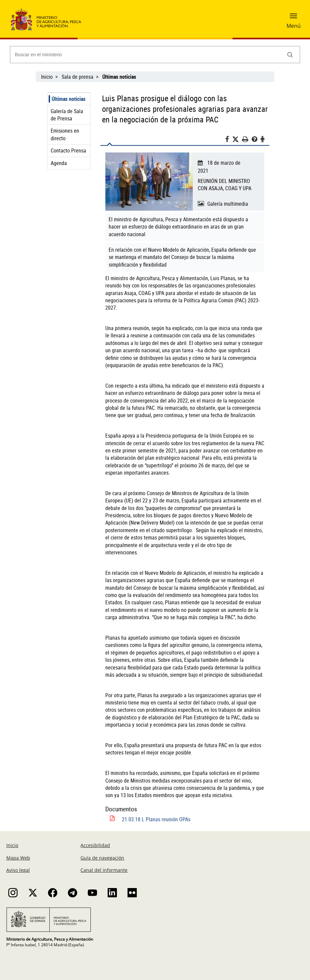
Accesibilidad (95, 845)
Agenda (59, 163)
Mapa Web (18, 858)
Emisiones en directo (65, 134)
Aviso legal (18, 870)
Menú (294, 26)
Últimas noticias (69, 99)
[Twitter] (237, 139)
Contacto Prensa (68, 150)
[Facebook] (229, 140)
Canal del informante (104, 870)
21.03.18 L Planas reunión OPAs (156, 819)
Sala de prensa (77, 77)
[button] (293, 18)
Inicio (47, 77)
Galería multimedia (228, 204)
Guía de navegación (102, 858)
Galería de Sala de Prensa (67, 115)
